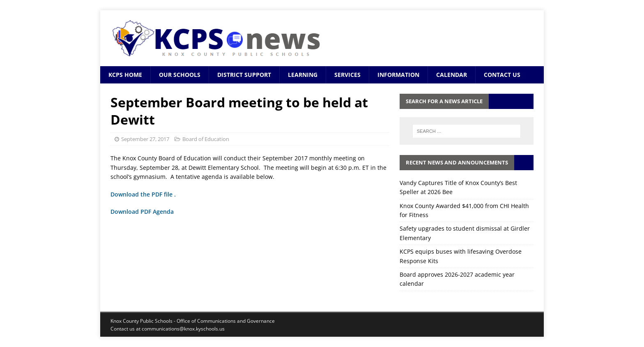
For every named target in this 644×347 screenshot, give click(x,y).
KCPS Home (125, 75)
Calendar (452, 75)
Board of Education (206, 139)
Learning (303, 75)
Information (398, 75)
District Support (244, 75)
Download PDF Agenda (143, 212)
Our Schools (180, 75)
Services (347, 75)
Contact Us (502, 75)
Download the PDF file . (143, 194)
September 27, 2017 (145, 139)
